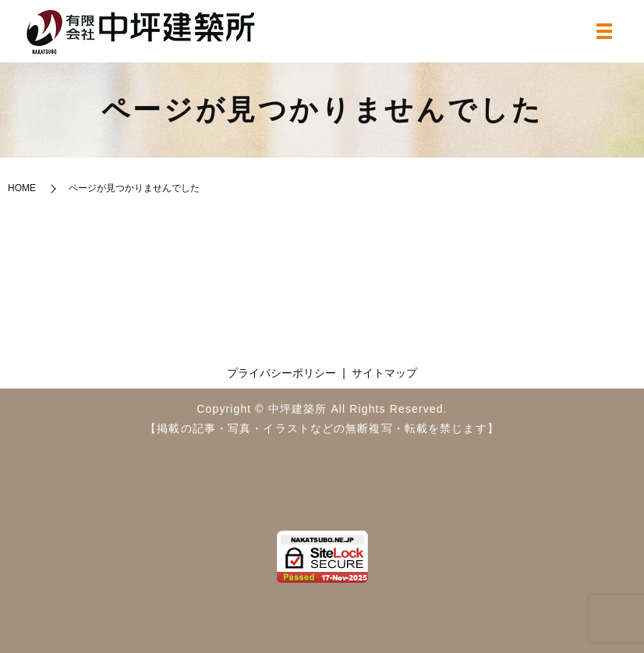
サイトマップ (384, 373)
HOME (22, 188)
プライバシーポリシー (281, 373)
